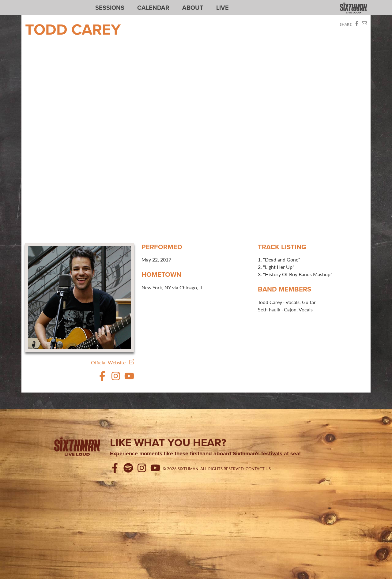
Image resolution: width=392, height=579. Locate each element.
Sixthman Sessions (40, 4)
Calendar (153, 8)
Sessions (110, 8)
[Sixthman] (77, 447)
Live (222, 8)
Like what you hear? (168, 442)
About (193, 8)
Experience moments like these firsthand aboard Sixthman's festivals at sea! (205, 454)
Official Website (113, 362)
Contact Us (258, 469)
